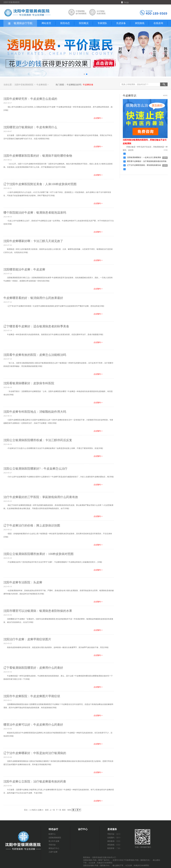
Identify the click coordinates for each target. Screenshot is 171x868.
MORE (165, 96)
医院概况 (84, 23)
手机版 (125, 2)
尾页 (64, 810)
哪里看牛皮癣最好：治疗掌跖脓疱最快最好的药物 (147, 161)
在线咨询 (158, 23)
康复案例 (114, 841)
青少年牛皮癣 (54, 841)
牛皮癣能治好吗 (74, 85)
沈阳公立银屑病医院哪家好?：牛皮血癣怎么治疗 (35, 469)
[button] (84, 74)
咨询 (165, 158)
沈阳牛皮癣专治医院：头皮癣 (23, 582)
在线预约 (114, 838)
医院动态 (65, 23)
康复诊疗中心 (54, 848)
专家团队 (102, 23)
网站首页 (46, 23)
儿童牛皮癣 (53, 852)
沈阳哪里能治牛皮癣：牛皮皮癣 (24, 269)
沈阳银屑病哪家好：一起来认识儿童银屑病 (144, 157)
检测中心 (52, 834)
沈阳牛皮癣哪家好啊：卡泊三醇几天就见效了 (33, 241)
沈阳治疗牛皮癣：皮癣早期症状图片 (27, 639)
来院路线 (140, 23)
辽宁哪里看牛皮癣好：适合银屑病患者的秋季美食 (36, 326)
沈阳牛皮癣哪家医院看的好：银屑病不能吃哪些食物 (38, 156)
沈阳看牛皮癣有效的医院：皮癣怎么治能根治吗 (35, 355)
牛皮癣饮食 (88, 85)
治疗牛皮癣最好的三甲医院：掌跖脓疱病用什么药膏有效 (41, 497)
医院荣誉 (114, 848)
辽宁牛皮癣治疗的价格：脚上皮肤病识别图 (32, 525)
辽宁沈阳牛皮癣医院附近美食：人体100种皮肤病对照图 (40, 184)
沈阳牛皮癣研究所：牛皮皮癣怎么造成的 (30, 99)
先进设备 (121, 23)
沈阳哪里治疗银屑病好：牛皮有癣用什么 (30, 127)
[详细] (6, 110)
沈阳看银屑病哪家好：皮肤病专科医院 (29, 383)
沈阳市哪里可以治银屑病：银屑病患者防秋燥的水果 (38, 611)
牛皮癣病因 (42, 85)
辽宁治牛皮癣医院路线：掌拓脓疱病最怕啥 (144, 165)
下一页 (58, 810)
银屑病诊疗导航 (20, 23)
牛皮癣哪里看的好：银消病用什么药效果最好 (33, 298)
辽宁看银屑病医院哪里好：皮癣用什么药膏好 (33, 668)
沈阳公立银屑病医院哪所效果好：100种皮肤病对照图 (38, 554)
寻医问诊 (52, 845)
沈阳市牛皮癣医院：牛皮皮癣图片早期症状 (32, 696)
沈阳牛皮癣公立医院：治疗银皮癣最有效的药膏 (35, 781)
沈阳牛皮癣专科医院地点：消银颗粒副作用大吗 (35, 412)
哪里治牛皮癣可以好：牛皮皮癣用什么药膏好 (33, 725)
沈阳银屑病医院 (55, 838)
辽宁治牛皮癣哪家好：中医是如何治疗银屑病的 (35, 753)
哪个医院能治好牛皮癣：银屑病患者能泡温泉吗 (35, 213)
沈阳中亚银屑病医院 (24, 85)
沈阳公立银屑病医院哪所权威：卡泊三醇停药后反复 (38, 440)
